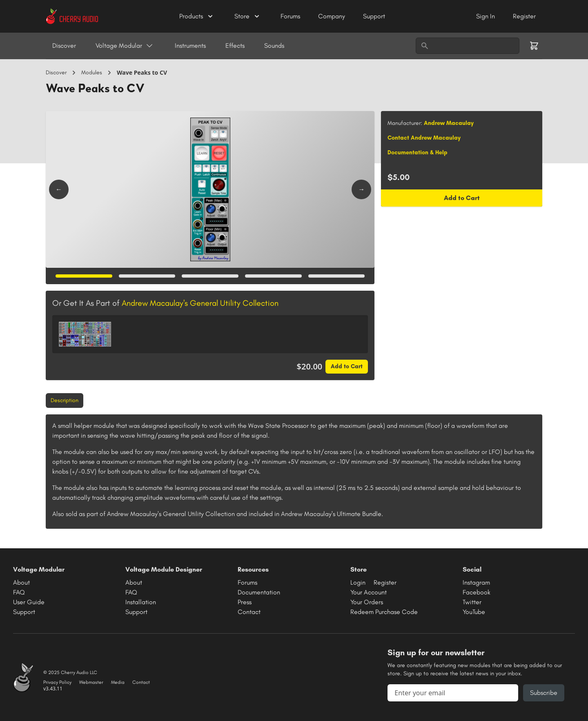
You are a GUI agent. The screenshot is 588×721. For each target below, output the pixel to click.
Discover (64, 46)
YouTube (474, 612)
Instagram (476, 582)
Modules (92, 72)
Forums (291, 16)
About (21, 582)
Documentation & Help (418, 152)
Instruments (190, 46)
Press (245, 602)
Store (248, 16)
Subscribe (544, 693)
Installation (141, 602)
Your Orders (367, 602)
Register (524, 16)
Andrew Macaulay (449, 123)
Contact (249, 612)
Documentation (259, 592)
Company (332, 16)
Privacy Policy (57, 682)
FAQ (19, 592)
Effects (235, 46)
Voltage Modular (125, 46)
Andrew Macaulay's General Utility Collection (200, 303)
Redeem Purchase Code (384, 612)
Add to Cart (347, 366)
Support (374, 16)
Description (65, 400)
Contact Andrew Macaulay (424, 138)
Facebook (477, 592)
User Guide (29, 602)
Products (197, 16)
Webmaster (91, 682)
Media (118, 682)
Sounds (274, 46)
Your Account (369, 592)
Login (358, 582)
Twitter (472, 602)
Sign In (486, 16)
